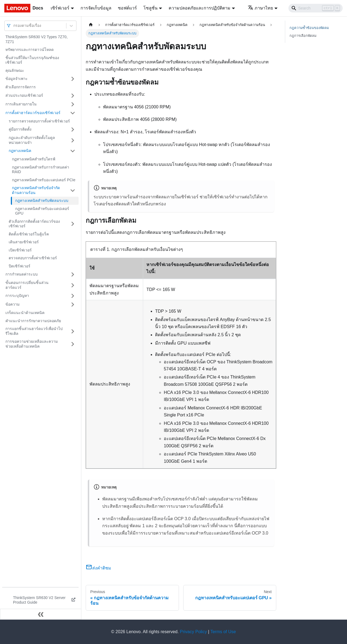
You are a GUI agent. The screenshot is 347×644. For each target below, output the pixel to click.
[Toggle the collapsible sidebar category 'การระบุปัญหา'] (73, 296)
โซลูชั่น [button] (150, 8)
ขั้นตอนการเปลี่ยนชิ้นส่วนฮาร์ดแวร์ (27, 285)
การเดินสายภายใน (21, 104)
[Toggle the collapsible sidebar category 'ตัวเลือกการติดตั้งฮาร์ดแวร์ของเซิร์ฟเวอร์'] (73, 224)
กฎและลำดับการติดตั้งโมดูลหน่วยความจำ (32, 140)
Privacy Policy (194, 632)
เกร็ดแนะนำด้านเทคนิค (25, 313)
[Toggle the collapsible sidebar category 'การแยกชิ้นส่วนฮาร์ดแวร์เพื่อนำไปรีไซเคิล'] (73, 331)
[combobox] (14, 26)
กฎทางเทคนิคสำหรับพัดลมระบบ (42, 200)
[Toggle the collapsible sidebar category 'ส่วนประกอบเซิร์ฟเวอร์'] (73, 96)
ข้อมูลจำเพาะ (17, 79)
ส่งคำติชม (98, 568)
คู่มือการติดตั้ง (20, 129)
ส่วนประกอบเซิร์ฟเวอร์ (24, 95)
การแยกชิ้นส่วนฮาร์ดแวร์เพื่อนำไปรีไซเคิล (34, 331)
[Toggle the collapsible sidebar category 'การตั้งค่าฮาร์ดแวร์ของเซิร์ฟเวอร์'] (73, 113)
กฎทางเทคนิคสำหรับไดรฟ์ (34, 159)
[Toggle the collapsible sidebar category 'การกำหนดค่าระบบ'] (73, 274)
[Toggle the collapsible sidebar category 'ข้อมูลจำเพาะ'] (73, 79)
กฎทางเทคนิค (20, 151)
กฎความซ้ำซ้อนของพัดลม (309, 28)
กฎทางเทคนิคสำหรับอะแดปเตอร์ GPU (42, 211)
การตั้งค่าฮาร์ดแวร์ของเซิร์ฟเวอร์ (33, 113)
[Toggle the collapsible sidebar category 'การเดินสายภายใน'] (73, 104)
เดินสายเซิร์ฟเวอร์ (24, 242)
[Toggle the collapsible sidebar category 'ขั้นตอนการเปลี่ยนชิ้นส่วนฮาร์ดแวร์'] (73, 285)
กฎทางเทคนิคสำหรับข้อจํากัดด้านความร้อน (36, 190)
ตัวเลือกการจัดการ (21, 87)
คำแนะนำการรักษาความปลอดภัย (33, 321)
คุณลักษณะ (15, 70)
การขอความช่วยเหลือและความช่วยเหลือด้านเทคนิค (32, 344)
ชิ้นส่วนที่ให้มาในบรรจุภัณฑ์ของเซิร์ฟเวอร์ (32, 60)
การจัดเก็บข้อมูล (96, 8)
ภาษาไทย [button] (260, 8)
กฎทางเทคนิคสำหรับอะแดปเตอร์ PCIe (44, 180)
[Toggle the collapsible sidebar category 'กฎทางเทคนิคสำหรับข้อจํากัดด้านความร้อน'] (73, 190)
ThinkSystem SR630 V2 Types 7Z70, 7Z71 (36, 39)
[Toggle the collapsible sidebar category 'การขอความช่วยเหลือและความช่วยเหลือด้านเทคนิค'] (73, 344)
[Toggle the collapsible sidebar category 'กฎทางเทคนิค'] (73, 151)
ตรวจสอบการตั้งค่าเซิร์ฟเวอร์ (33, 258)
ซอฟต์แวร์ (127, 8)
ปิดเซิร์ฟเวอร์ (20, 266)
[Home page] (91, 25)
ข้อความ (12, 304)
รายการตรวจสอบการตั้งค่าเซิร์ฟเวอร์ (39, 121)
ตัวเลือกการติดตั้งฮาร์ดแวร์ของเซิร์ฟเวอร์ (34, 224)
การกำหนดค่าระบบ (22, 274)
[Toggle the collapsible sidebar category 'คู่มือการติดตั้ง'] (73, 130)
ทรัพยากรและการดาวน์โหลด (30, 50)
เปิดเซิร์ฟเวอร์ (20, 250)
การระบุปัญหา (17, 296)
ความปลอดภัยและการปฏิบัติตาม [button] (200, 8)
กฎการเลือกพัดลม (303, 36)
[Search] (316, 8)
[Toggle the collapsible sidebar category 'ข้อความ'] (73, 305)
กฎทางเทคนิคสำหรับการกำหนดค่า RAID (41, 170)
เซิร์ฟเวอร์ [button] (60, 8)
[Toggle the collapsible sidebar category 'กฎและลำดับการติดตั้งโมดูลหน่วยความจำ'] (73, 140)
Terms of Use (223, 632)
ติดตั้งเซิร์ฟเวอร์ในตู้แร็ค (29, 234)
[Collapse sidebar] (41, 614)
